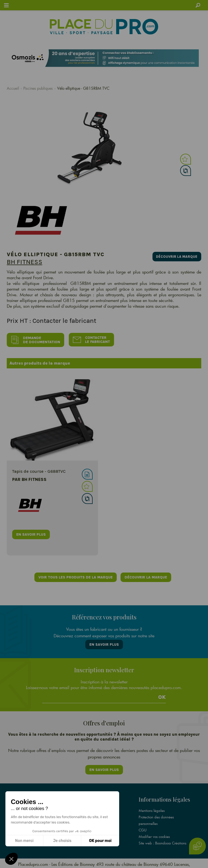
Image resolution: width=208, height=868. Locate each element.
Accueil (13, 88)
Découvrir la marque (176, 256)
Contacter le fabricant (92, 339)
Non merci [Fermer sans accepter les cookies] (24, 841)
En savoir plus (104, 643)
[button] (11, 859)
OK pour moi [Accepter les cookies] (100, 841)
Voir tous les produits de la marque (75, 576)
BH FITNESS (25, 262)
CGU (143, 826)
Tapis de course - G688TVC (39, 470)
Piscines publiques (38, 88)
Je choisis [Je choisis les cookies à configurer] (62, 841)
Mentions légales (152, 806)
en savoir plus (31, 533)
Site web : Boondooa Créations (162, 839)
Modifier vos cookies (154, 832)
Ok (162, 695)
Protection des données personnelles (156, 816)
